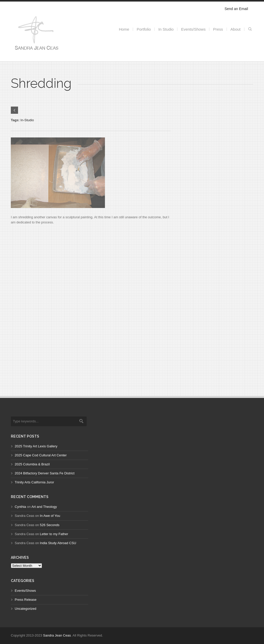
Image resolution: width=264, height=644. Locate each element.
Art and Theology (44, 507)
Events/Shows (25, 591)
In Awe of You (50, 516)
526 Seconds (50, 525)
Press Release (26, 600)
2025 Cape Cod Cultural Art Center (41, 455)
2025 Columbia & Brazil (32, 464)
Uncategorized (26, 609)
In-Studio (27, 120)
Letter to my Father (54, 534)
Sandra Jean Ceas (57, 635)
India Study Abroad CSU (58, 543)
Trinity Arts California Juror (34, 482)
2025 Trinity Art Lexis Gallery (36, 446)
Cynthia (20, 507)
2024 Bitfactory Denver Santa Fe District (45, 473)
